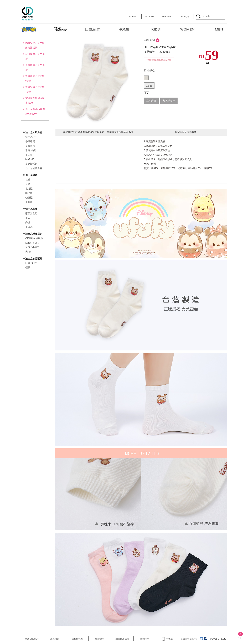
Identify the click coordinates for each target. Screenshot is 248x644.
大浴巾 (29, 252)
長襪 (28, 180)
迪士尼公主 (31, 137)
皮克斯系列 (31, 164)
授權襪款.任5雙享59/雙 (159, 60)
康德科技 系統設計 (189, 639)
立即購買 (151, 101)
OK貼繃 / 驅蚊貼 (34, 238)
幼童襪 (29, 198)
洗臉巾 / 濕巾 (32, 243)
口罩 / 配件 (31, 263)
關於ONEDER (32, 639)
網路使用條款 (122, 639)
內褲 (28, 222)
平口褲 (29, 227)
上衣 (28, 218)
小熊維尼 (30, 141)
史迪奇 (29, 155)
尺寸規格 (149, 71)
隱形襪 (29, 193)
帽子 (28, 268)
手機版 (167, 639)
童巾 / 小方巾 (32, 247)
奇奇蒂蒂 (30, 146)
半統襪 (29, 202)
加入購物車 (169, 101)
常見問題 (55, 639)
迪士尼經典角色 (34, 168)
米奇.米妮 (30, 150)
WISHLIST (149, 40)
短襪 (28, 184)
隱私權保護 (77, 639)
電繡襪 (29, 189)
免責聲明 (100, 639)
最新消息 (145, 639)
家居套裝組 (31, 213)
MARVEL (30, 159)
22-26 (149, 86)
